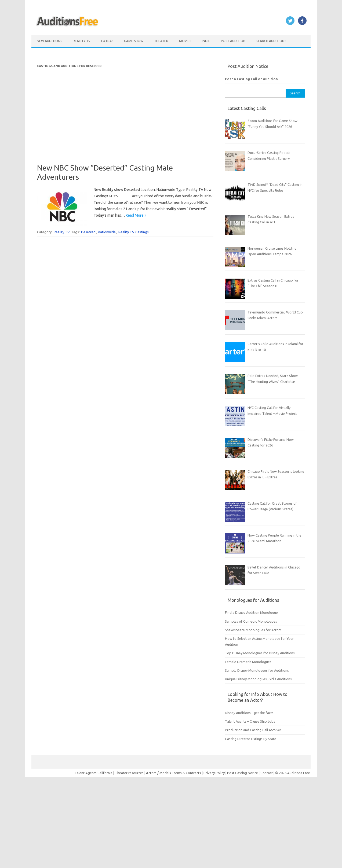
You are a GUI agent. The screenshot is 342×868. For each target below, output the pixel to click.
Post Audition (233, 41)
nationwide (107, 232)
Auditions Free (299, 773)
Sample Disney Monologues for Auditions (257, 670)
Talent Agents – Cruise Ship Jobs (250, 721)
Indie (206, 41)
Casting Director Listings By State (251, 739)
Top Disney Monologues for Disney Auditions (260, 653)
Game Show (134, 41)
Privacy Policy (214, 773)
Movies (185, 41)
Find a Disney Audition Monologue (251, 612)
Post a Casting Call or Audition (251, 79)
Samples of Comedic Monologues (251, 621)
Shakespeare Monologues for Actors (253, 630)
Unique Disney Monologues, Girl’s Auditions (258, 679)
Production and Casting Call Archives (253, 730)
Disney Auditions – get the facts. (250, 713)
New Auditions (49, 41)
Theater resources (129, 773)
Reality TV (82, 41)
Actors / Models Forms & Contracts (174, 773)
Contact (267, 773)
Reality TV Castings (134, 232)
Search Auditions (271, 41)
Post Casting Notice (243, 773)
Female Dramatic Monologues (248, 662)
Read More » (136, 215)
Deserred (88, 232)
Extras (107, 41)
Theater (161, 41)
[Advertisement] (125, 126)
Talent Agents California (94, 773)
